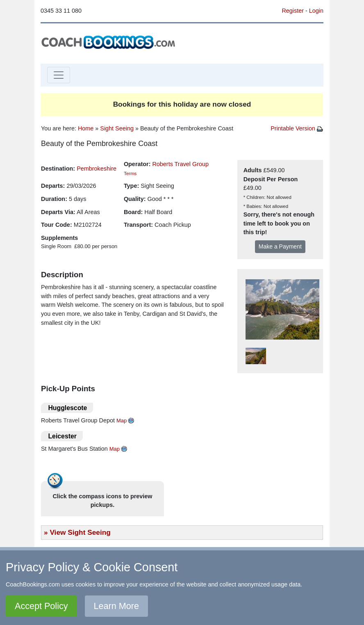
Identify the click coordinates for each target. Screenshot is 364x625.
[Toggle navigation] (59, 75)
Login (316, 11)
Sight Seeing (117, 128)
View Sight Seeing (80, 532)
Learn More (116, 606)
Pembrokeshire (97, 169)
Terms (130, 173)
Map (122, 421)
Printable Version (297, 128)
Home (86, 128)
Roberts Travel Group (180, 164)
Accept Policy (41, 606)
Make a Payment (280, 246)
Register (293, 11)
